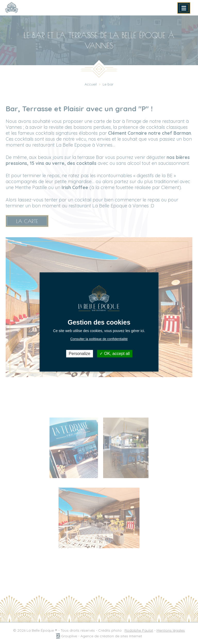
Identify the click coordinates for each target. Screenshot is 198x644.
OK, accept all (115, 354)
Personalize (80, 354)
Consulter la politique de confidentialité (99, 339)
